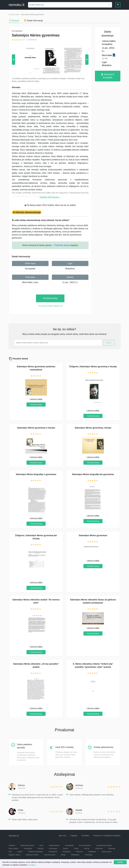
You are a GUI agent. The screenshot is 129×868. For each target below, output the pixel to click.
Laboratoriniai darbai (104, 845)
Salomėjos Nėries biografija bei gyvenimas (93, 474)
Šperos (66, 848)
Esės (41, 845)
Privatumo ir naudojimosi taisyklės (107, 836)
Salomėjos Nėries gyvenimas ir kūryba (36, 428)
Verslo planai (106, 852)
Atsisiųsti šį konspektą (108, 76)
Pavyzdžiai (28, 848)
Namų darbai (13, 848)
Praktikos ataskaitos (35, 852)
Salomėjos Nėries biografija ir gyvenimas (36, 474)
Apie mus (62, 836)
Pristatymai (53, 852)
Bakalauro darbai (32, 855)
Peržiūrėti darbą (50, 298)
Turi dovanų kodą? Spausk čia (50, 306)
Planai (63, 855)
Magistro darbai (14, 855)
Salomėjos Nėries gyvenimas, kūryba (93, 428)
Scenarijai (89, 855)
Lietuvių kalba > (15, 14)
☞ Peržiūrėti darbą (60, 245)
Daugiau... (33, 865)
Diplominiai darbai (27, 845)
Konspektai (30, 269)
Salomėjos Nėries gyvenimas (33, 14)
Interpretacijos (54, 845)
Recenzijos (53, 848)
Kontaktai (85, 836)
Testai (76, 848)
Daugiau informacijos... (50, 197)
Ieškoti (109, 343)
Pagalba (74, 836)
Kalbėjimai (92, 852)
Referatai (112, 848)
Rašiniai (40, 848)
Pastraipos (66, 852)
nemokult (16, 5)
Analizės (12, 845)
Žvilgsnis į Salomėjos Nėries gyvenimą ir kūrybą (93, 367)
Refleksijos (75, 855)
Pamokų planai (50, 855)
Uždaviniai (99, 848)
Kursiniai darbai (85, 845)
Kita (10, 852)
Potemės (79, 852)
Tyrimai (87, 848)
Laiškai (20, 852)
